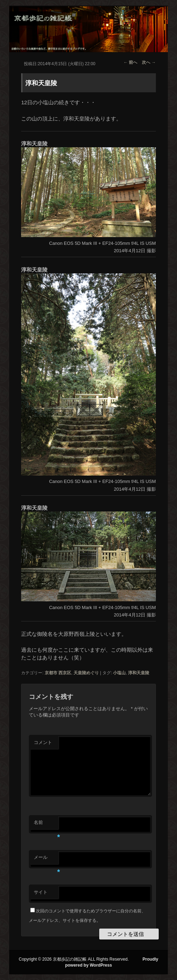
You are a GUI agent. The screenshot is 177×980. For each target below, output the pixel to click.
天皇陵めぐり (86, 673)
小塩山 (119, 673)
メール (46, 859)
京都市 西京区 (58, 673)
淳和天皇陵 (139, 673)
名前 (46, 824)
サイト (41, 892)
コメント (43, 742)
